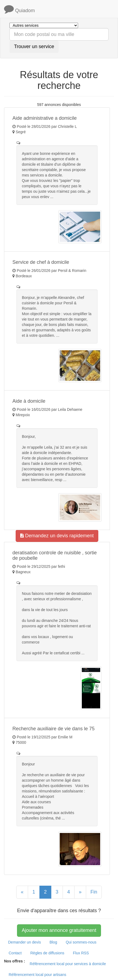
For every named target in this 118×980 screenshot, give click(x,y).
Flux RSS (81, 953)
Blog (53, 942)
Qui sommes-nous (81, 942)
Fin (94, 892)
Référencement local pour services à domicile (68, 964)
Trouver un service (34, 46)
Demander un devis (24, 942)
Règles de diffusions (47, 953)
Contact (15, 953)
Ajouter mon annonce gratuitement (59, 930)
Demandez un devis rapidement (57, 536)
